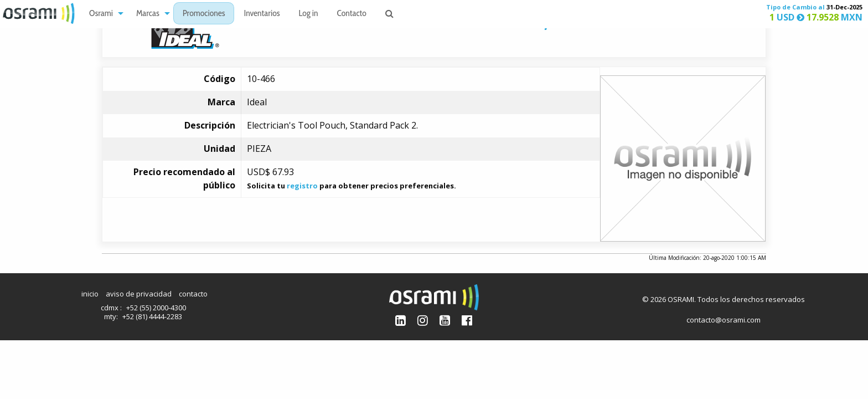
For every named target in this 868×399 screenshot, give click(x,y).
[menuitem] (103, 14)
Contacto (352, 14)
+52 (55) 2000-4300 (156, 308)
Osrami (101, 14)
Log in (309, 14)
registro (302, 186)
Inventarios (262, 14)
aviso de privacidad (139, 294)
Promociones (204, 14)
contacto (193, 294)
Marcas (148, 14)
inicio (90, 294)
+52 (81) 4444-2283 (152, 316)
